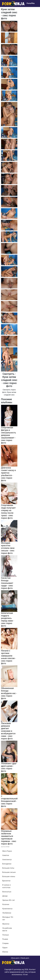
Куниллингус (7, 909)
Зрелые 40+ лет (9, 900)
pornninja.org (19, 969)
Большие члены (9, 876)
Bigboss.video (24, 8)
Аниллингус (7, 860)
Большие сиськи (9, 872)
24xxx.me (34, 8)
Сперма (5, 943)
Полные (6, 935)
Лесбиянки (7, 913)
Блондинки (7, 864)
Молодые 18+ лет (8, 918)
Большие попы (8, 868)
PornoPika (31, 3)
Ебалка (5, 952)
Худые (5, 948)
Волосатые (7, 892)
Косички (6, 904)
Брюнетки (6, 881)
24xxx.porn (15, 958)
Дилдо (5, 896)
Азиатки (6, 855)
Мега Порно (7, 851)
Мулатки (6, 924)
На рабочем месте (7, 929)
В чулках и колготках (7, 886)
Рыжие (5, 939)
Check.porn (25, 958)
